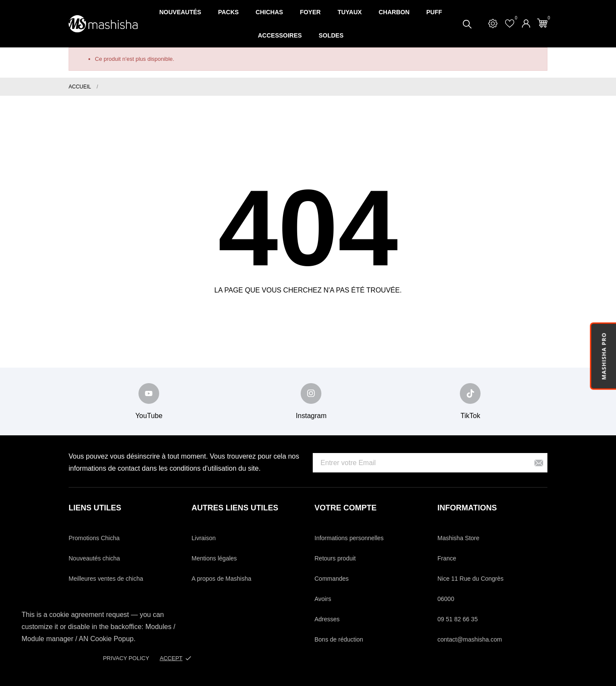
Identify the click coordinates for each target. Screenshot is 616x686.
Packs (228, 12)
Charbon (394, 12)
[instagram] (311, 393)
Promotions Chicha (94, 538)
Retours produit (335, 558)
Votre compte (346, 508)
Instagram (311, 416)
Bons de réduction (339, 639)
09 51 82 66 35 (457, 619)
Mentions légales (214, 558)
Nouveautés (180, 12)
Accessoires (280, 35)
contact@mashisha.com (470, 639)
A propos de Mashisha (222, 579)
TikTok (471, 416)
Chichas (269, 12)
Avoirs (323, 599)
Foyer (310, 12)
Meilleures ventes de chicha (106, 579)
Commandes (332, 579)
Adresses (327, 619)
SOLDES (331, 35)
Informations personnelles (349, 538)
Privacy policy (126, 658)
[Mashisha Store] (103, 24)
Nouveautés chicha (94, 558)
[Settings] (493, 24)
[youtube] (149, 393)
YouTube (149, 416)
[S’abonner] (539, 463)
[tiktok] (470, 393)
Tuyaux (349, 12)
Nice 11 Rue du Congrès (470, 579)
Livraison (204, 538)
